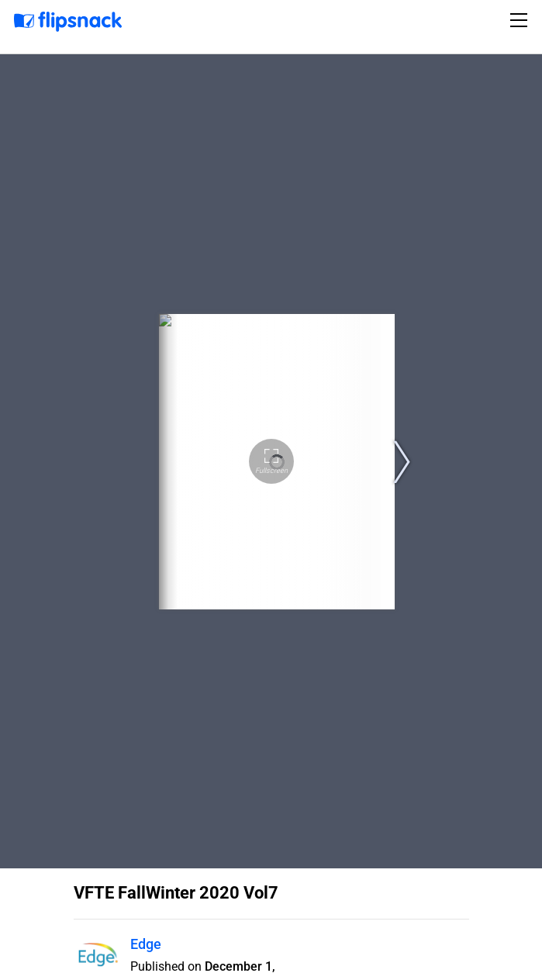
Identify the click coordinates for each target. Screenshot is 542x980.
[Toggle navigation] (521, 20)
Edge (146, 944)
